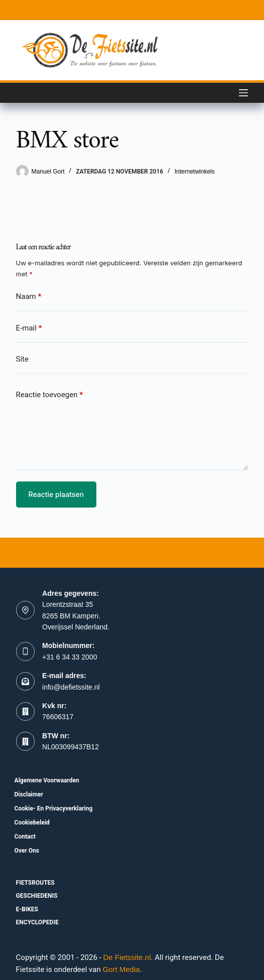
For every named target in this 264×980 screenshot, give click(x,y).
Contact (25, 837)
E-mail (29, 328)
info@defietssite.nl (71, 687)
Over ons (27, 851)
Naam (29, 297)
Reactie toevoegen (49, 395)
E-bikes (27, 909)
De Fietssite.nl (127, 957)
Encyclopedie (37, 922)
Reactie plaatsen (56, 494)
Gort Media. (122, 969)
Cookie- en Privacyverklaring (54, 808)
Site (22, 359)
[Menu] (243, 93)
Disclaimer (29, 794)
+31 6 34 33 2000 (70, 657)
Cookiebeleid (32, 823)
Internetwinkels (195, 172)
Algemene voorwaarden (47, 780)
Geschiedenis (37, 896)
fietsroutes (35, 883)
